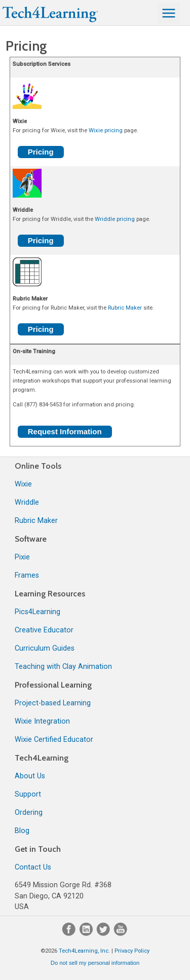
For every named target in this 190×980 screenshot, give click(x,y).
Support (28, 794)
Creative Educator (44, 630)
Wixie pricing (106, 130)
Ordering (29, 813)
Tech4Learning (42, 758)
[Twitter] (104, 934)
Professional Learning (53, 685)
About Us (30, 776)
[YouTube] (121, 934)
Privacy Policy (132, 951)
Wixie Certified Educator (54, 740)
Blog (22, 831)
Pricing (41, 152)
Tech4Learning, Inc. (84, 951)
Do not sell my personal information (95, 963)
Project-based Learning (53, 703)
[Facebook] (70, 934)
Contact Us (33, 867)
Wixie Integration (42, 721)
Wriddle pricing (115, 219)
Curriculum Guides (45, 648)
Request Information (65, 431)
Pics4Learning (37, 612)
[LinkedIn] (87, 934)
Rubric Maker (125, 308)
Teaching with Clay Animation (63, 667)
